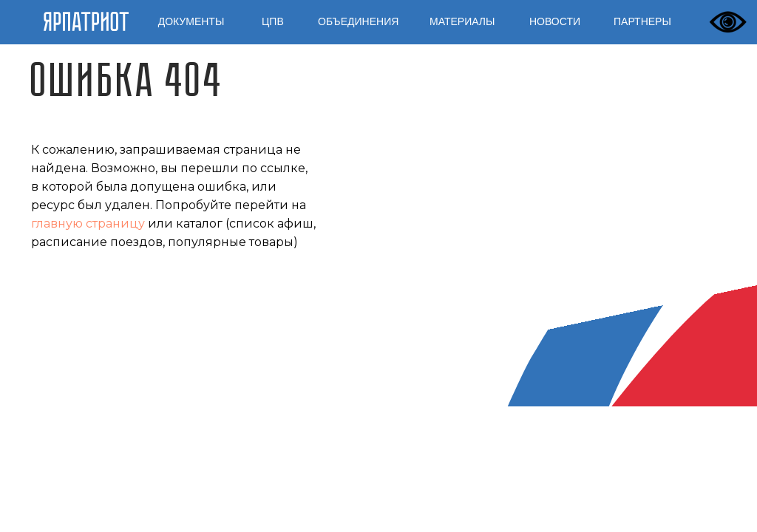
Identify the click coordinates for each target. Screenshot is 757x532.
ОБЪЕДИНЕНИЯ (358, 21)
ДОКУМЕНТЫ (191, 21)
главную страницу (88, 224)
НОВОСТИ (555, 21)
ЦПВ (273, 21)
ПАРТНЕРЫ (642, 21)
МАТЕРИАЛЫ (462, 21)
